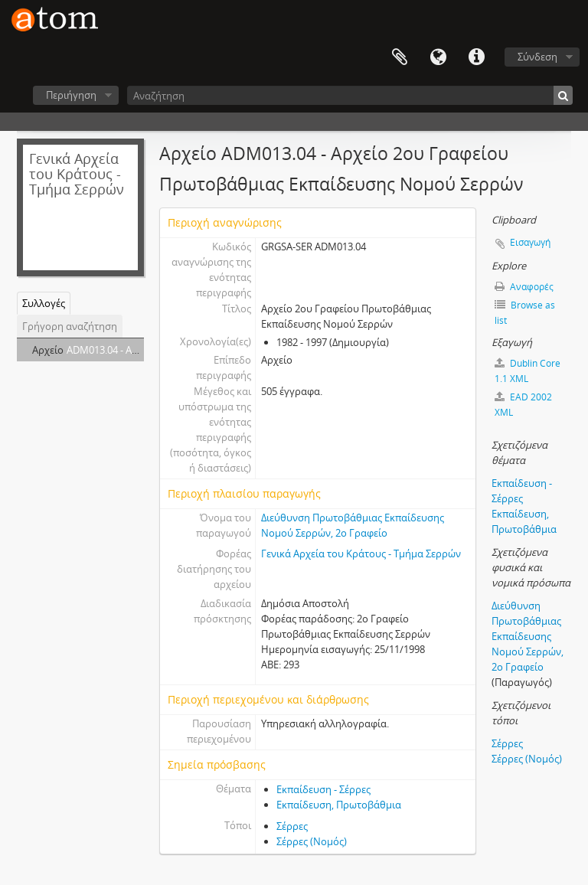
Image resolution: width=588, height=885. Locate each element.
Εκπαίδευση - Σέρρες (323, 789)
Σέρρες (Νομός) (312, 841)
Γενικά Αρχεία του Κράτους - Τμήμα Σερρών (361, 554)
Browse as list (525, 313)
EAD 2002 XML (523, 405)
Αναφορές (524, 287)
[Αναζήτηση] (350, 95)
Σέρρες (292, 826)
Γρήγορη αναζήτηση (70, 326)
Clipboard (400, 57)
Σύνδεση (537, 57)
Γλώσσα (438, 57)
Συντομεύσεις (476, 57)
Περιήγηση (71, 95)
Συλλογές (44, 303)
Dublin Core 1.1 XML (528, 371)
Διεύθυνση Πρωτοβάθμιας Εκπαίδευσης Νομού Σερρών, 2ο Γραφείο (528, 636)
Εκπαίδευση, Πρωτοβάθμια (339, 805)
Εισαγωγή (530, 242)
